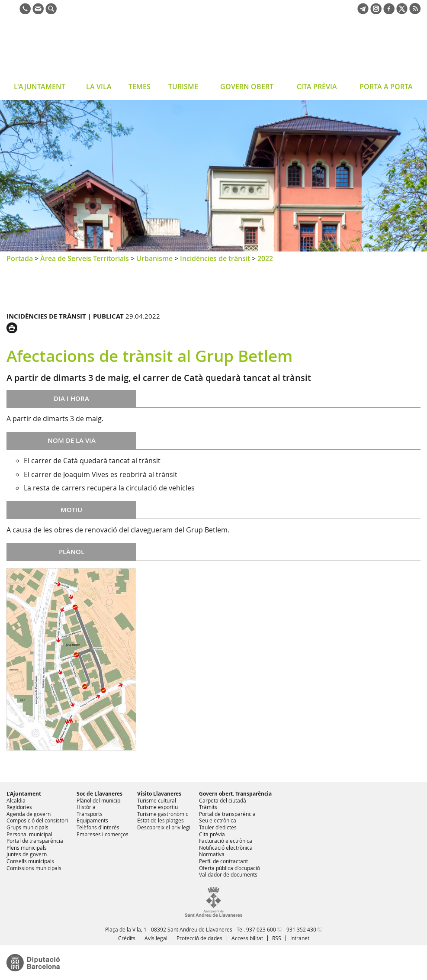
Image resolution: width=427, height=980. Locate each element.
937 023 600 (261, 929)
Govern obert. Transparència (235, 794)
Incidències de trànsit (215, 258)
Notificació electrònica (226, 848)
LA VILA (99, 87)
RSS (277, 938)
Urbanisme (154, 258)
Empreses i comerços (103, 834)
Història (86, 807)
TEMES (140, 87)
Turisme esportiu (157, 807)
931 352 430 (301, 929)
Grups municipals (27, 827)
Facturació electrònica (226, 841)
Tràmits (208, 807)
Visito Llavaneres (159, 794)
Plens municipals (27, 848)
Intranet (300, 938)
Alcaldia (16, 800)
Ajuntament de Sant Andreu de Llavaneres (75, 49)
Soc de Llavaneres (100, 794)
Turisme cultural (157, 800)
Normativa (212, 854)
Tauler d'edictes (218, 827)
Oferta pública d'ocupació (230, 868)
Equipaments (92, 820)
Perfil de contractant (223, 861)
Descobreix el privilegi (164, 827)
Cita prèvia (212, 834)
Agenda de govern (29, 814)
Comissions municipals (34, 868)
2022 (265, 258)
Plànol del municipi (99, 800)
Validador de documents (228, 874)
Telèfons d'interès (98, 827)
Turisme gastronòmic (163, 814)
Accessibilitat (247, 938)
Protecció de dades (199, 938)
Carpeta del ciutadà (223, 800)
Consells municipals (30, 861)
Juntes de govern (27, 854)
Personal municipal (29, 834)
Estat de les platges (161, 820)
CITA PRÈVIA (317, 87)
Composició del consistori (37, 820)
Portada (20, 258)
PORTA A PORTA (386, 87)
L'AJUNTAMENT (40, 87)
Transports (90, 814)
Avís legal (156, 938)
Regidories (19, 807)
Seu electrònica (218, 820)
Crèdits (127, 938)
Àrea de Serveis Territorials (85, 258)
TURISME (183, 87)
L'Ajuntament (24, 794)
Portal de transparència (35, 841)
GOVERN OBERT (247, 87)
